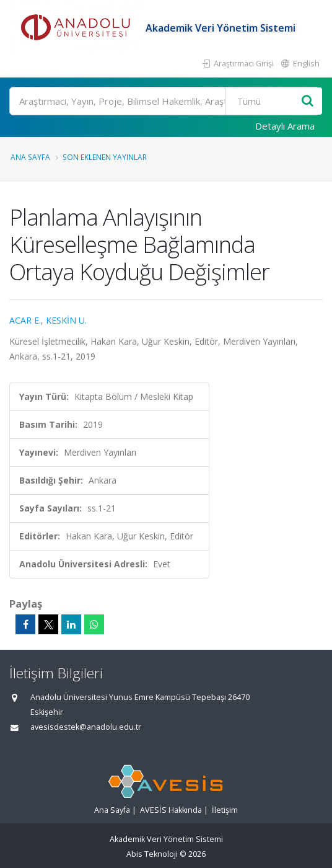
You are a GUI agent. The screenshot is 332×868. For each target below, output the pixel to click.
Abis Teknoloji (152, 854)
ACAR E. (25, 320)
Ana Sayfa (30, 157)
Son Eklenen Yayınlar (105, 157)
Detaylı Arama (285, 126)
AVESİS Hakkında (171, 810)
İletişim (225, 810)
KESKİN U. (66, 320)
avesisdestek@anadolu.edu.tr (86, 727)
